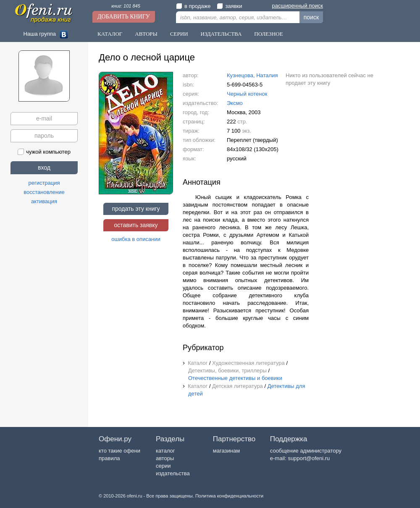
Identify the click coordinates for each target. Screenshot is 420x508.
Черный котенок (247, 94)
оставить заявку (136, 225)
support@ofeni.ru (309, 458)
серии (163, 466)
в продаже (193, 6)
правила (109, 458)
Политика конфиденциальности (229, 496)
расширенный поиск (298, 6)
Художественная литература (248, 363)
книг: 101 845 (126, 6)
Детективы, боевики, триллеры (227, 371)
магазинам (226, 451)
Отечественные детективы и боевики (235, 378)
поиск (311, 17)
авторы (165, 458)
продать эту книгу (136, 209)
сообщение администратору (306, 451)
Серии (179, 34)
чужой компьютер (44, 152)
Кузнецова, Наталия (252, 75)
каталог (165, 451)
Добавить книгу (124, 17)
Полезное (268, 34)
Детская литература (238, 386)
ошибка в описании (136, 239)
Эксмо (235, 103)
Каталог (110, 34)
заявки (229, 6)
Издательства (221, 34)
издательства (173, 473)
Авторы (146, 34)
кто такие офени (119, 451)
